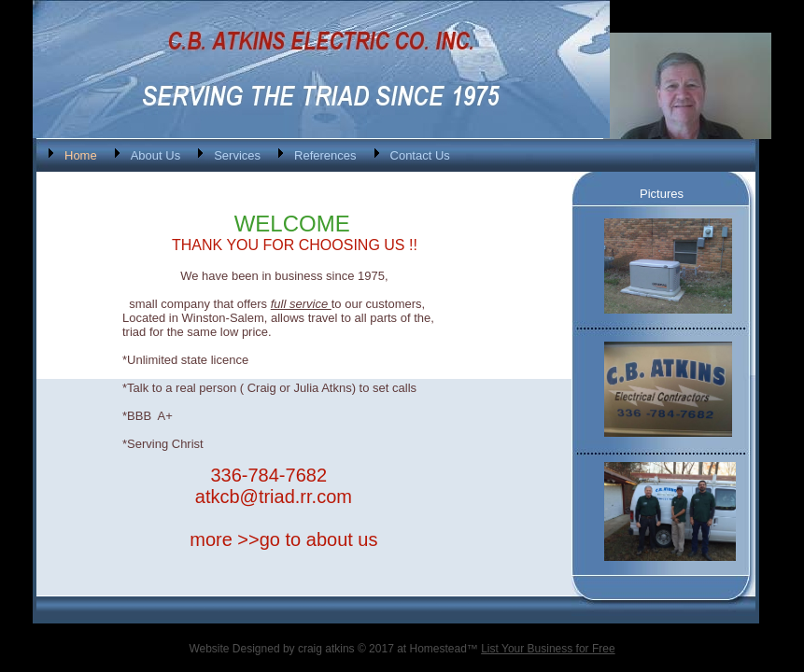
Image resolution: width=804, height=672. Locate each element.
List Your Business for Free (548, 649)
